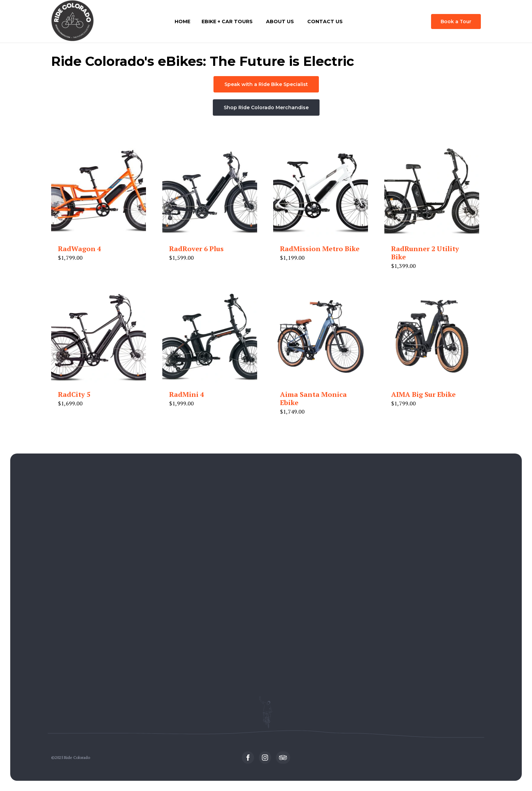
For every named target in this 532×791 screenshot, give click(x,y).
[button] (456, 21)
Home (182, 21)
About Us (280, 21)
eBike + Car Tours (227, 21)
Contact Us (325, 21)
